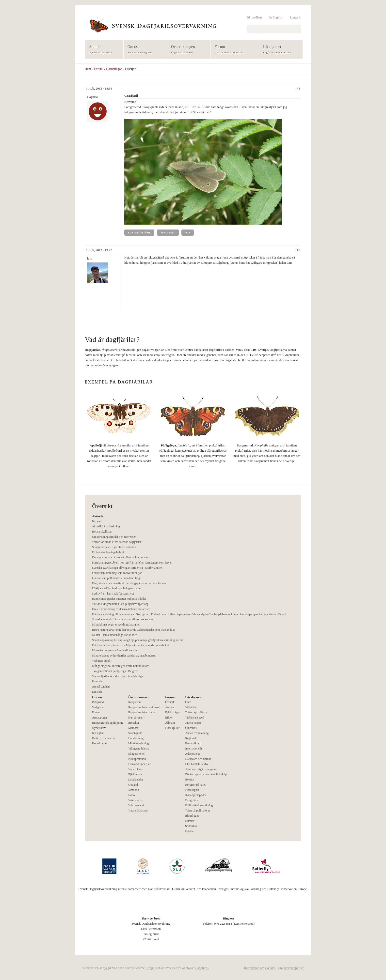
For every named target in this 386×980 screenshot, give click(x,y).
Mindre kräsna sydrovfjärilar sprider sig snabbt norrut (124, 656)
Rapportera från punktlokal (144, 707)
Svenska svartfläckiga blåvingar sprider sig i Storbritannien (127, 568)
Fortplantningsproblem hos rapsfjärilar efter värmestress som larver (132, 563)
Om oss (144, 50)
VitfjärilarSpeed (195, 718)
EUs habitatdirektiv (197, 764)
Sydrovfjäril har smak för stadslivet (113, 594)
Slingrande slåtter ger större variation (114, 547)
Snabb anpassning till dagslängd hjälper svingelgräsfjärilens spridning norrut (137, 640)
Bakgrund (98, 702)
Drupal (151, 968)
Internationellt (193, 749)
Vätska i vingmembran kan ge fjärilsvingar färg (120, 604)
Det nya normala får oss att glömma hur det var (120, 557)
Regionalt (191, 738)
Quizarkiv (191, 728)
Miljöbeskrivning (138, 743)
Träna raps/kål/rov (196, 712)
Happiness (202, 968)
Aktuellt (103, 50)
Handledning (136, 738)
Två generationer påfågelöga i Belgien (115, 671)
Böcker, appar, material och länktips (206, 774)
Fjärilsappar (192, 790)
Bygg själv (192, 800)
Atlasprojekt (192, 754)
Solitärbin (191, 826)
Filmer (96, 712)
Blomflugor (192, 816)
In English (276, 17)
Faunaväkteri (193, 743)
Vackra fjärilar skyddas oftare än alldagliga (117, 676)
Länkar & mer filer (139, 764)
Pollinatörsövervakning (199, 805)
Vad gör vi (98, 707)
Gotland (133, 785)
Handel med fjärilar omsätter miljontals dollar (119, 599)
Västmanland (136, 805)
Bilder (169, 718)
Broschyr (134, 723)
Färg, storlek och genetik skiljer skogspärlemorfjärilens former (129, 583)
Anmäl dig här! (101, 687)
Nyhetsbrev (99, 728)
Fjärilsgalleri (173, 728)
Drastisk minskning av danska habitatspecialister (121, 609)
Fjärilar (189, 831)
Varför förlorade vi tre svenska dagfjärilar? (117, 542)
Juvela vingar (193, 723)
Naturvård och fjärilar (198, 759)
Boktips (190, 780)
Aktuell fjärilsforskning (106, 526)
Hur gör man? (137, 718)
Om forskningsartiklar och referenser (114, 537)
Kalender (97, 681)
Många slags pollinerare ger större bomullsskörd (121, 666)
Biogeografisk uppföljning (108, 723)
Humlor (190, 821)
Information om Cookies (260, 968)
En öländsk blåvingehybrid (108, 552)
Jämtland (134, 790)
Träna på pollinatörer (198, 811)
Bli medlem (254, 17)
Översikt (170, 702)
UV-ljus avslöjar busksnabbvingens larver (117, 588)
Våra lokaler (136, 769)
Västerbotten (136, 800)
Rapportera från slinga (141, 712)
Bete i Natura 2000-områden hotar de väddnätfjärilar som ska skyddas (133, 630)
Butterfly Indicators (104, 738)
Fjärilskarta (135, 774)
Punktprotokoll (137, 759)
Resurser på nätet (195, 785)
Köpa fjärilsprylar (196, 795)
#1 (298, 88)
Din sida (97, 692)
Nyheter (97, 521)
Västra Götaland (138, 811)
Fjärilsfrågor (114, 69)
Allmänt (170, 723)
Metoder (133, 728)
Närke (132, 795)
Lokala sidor (136, 780)
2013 (188, 233)
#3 (298, 250)
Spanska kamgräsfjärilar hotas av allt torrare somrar (123, 619)
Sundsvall (168, 233)
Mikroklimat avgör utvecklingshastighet (116, 625)
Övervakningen (187, 50)
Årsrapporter (100, 718)
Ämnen (169, 707)
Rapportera (135, 702)
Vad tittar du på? (102, 661)
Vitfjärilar (191, 707)
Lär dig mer (279, 50)
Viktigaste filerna (138, 749)
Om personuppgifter (291, 968)
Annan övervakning (197, 733)
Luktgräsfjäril (139, 233)
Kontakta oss (100, 743)
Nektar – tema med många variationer (114, 635)
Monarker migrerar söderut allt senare (114, 650)
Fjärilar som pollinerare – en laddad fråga (117, 578)
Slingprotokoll (137, 754)
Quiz (188, 702)
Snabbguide (135, 733)
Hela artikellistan (102, 532)
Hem (88, 69)
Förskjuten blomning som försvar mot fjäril (118, 573)
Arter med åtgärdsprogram (201, 769)
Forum (233, 50)
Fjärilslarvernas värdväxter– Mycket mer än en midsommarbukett (131, 645)
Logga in (296, 17)
